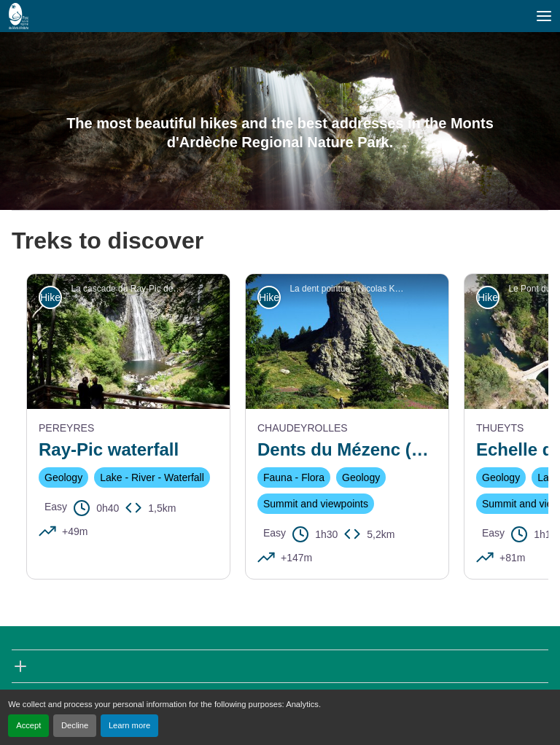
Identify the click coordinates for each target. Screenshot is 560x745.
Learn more (129, 725)
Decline (75, 725)
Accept (28, 725)
